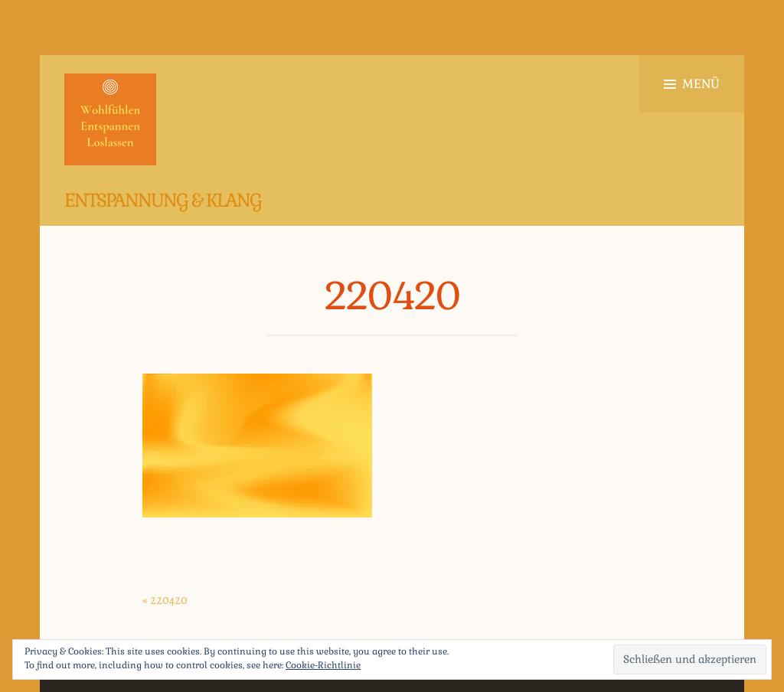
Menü (692, 84)
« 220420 (165, 600)
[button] (110, 119)
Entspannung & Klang (163, 200)
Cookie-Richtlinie (323, 665)
